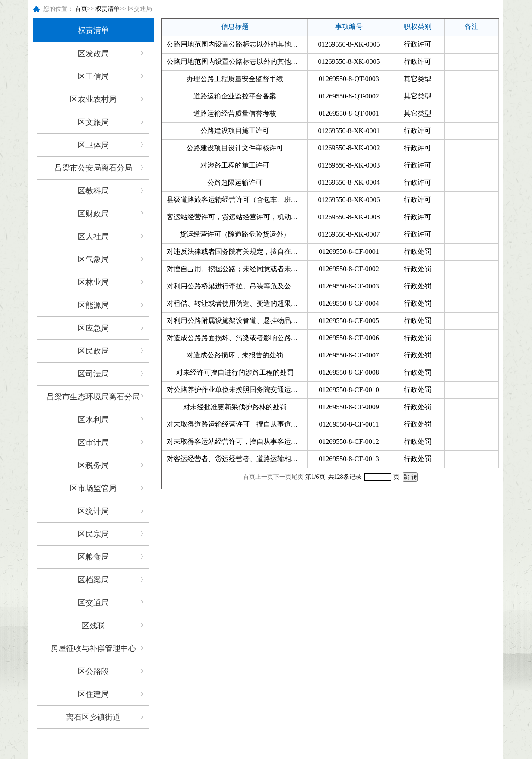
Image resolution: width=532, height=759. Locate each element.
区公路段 (93, 671)
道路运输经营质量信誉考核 (235, 113)
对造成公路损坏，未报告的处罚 (235, 355)
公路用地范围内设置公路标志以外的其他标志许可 (237, 44)
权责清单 (108, 9)
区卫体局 (93, 145)
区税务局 (93, 465)
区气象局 (93, 259)
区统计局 (93, 511)
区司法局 (93, 374)
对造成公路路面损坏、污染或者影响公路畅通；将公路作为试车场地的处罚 (237, 338)
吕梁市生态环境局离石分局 (93, 397)
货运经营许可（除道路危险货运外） (235, 234)
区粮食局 (93, 557)
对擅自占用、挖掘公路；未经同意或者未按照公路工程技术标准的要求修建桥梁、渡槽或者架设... (237, 269)
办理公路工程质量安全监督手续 (235, 79)
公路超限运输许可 (235, 182)
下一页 (282, 477)
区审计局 (93, 443)
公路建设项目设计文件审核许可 (235, 148)
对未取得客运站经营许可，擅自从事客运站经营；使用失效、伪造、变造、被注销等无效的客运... (237, 441)
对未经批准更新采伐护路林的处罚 (235, 407)
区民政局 (93, 351)
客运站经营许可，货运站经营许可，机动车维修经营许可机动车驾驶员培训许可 (237, 217)
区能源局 (93, 305)
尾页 (298, 477)
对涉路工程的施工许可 (235, 165)
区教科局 (93, 191)
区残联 (93, 626)
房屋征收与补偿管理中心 (93, 648)
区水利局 (93, 420)
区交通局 (93, 603)
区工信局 (93, 76)
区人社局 (93, 237)
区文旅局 (93, 122)
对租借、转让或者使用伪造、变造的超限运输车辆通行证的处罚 (237, 303)
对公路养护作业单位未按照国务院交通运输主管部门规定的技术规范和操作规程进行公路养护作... (237, 390)
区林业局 (93, 282)
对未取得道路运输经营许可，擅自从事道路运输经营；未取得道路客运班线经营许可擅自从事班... (237, 424)
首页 (81, 9)
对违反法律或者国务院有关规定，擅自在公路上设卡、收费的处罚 (237, 251)
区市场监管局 (93, 488)
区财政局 (93, 214)
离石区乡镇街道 (93, 717)
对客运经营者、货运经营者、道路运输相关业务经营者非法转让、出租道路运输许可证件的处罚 (237, 459)
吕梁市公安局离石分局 (93, 168)
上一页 (264, 477)
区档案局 (93, 580)
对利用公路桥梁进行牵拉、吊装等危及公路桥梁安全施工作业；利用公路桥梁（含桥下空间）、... (237, 286)
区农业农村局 (93, 99)
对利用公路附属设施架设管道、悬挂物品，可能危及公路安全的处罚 (237, 321)
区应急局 (93, 328)
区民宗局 (93, 534)
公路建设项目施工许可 (235, 131)
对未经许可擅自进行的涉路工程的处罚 (235, 372)
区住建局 (93, 694)
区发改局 (93, 54)
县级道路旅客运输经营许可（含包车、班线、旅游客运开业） (237, 200)
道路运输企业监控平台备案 (235, 96)
